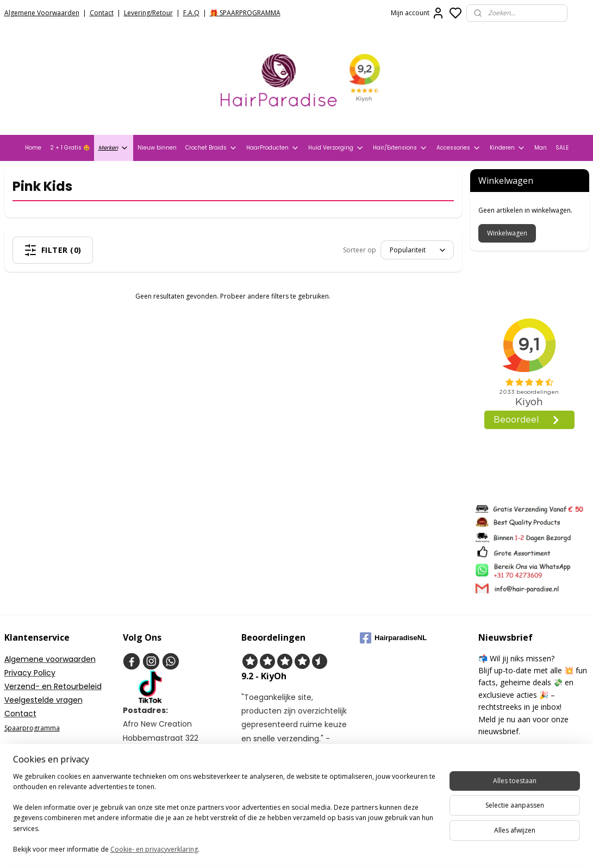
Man (541, 148)
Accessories (459, 148)
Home (33, 148)
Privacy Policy (30, 673)
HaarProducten (273, 148)
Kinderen (508, 148)
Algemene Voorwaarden (42, 13)
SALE (562, 148)
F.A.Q (191, 13)
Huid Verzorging (336, 148)
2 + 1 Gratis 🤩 (70, 148)
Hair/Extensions (400, 148)
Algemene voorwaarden (50, 659)
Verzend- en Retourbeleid (53, 686)
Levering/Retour (148, 13)
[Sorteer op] (417, 250)
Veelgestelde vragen (43, 700)
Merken (114, 148)
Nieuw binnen (157, 148)
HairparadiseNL (393, 638)
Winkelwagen (507, 233)
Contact (102, 13)
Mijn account (418, 13)
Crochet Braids (211, 148)
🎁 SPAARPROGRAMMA (245, 13)
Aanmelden (505, 755)
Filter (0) (53, 250)
